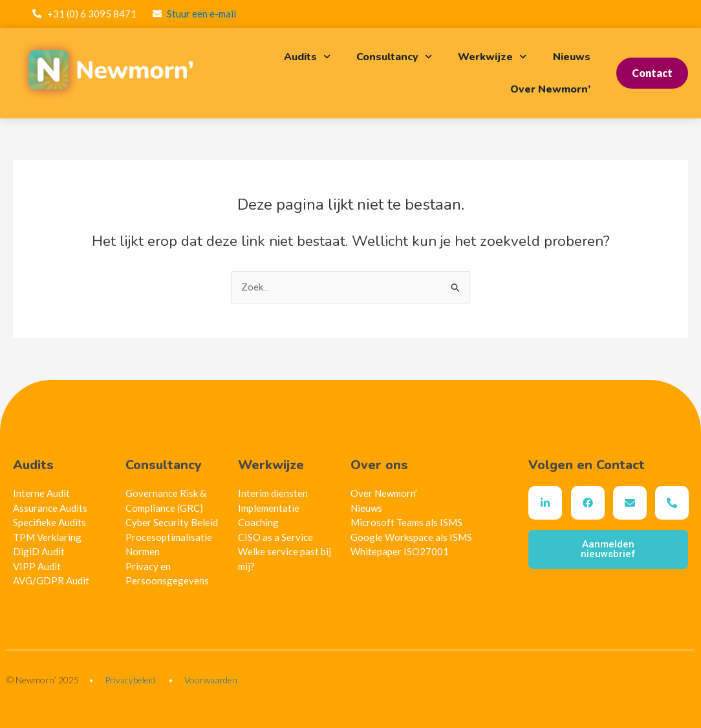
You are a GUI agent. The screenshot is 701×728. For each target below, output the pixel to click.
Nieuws (572, 57)
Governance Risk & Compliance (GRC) (166, 501)
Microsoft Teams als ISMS (406, 522)
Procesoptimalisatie (169, 537)
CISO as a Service (275, 537)
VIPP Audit (37, 566)
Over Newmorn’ (550, 89)
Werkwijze (492, 57)
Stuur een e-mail (201, 14)
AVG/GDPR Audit (51, 580)
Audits (307, 57)
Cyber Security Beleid (172, 522)
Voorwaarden (211, 680)
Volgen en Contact (587, 465)
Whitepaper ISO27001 (400, 551)
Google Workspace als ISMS (411, 537)
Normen (143, 551)
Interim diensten (273, 493)
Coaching (258, 522)
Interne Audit (41, 493)
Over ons (379, 465)
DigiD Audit (39, 551)
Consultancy (394, 57)
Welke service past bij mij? (285, 559)
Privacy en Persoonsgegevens (167, 574)
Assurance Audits (50, 508)
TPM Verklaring (47, 537)
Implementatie (269, 508)
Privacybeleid (130, 680)
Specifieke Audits (49, 522)
